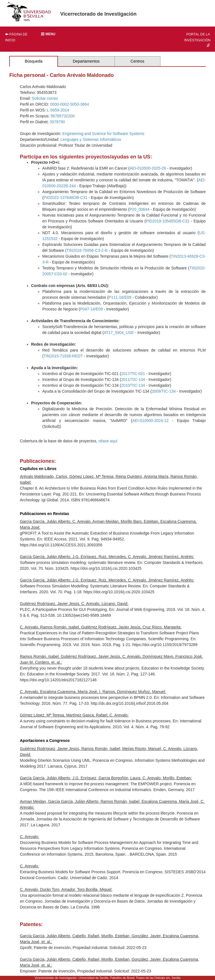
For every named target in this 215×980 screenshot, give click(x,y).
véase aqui (108, 441)
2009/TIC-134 (164, 391)
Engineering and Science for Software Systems (103, 134)
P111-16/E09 (120, 297)
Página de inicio (16, 37)
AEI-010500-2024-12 (150, 421)
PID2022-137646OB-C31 (66, 198)
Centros (137, 61)
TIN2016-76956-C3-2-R (87, 250)
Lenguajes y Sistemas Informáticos (91, 139)
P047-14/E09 (92, 309)
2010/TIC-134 (133, 385)
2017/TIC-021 (133, 374)
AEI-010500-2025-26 (148, 168)
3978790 (58, 122)
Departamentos (86, 61)
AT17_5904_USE (119, 333)
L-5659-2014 (58, 110)
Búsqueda (33, 61)
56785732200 (63, 116)
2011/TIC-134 (133, 379)
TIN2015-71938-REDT (63, 356)
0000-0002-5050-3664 (70, 104)
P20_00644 (139, 209)
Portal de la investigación (197, 40)
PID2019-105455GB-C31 (168, 221)
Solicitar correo (45, 98)
